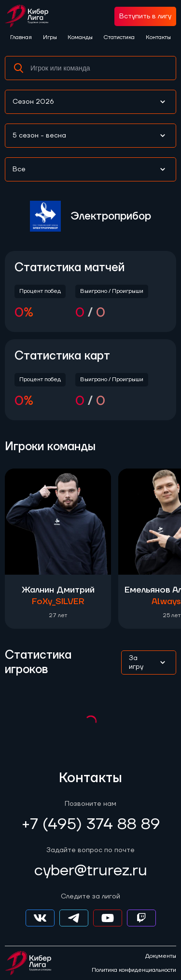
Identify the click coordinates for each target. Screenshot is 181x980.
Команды (80, 37)
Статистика (119, 37)
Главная (21, 37)
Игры (50, 37)
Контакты (158, 37)
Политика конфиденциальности (134, 970)
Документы (161, 956)
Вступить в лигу (145, 16)
